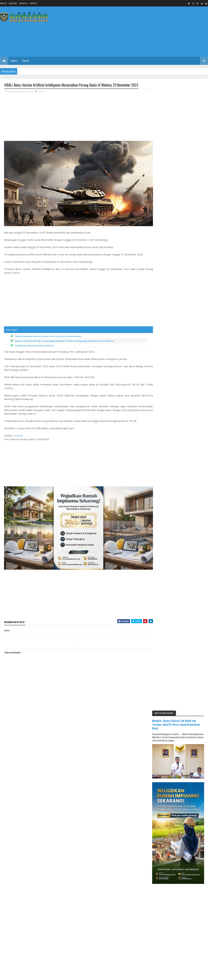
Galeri (26, 61)
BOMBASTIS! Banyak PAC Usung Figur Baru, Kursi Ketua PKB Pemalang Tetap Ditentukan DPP (188, 548)
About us (3, 3)
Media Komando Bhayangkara (33, 762)
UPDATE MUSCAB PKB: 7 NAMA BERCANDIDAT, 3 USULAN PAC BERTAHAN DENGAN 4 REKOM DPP (188, 487)
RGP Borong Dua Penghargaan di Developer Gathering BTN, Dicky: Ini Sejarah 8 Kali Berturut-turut (188, 502)
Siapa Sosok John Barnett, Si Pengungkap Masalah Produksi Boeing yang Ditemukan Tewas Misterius (65, 340)
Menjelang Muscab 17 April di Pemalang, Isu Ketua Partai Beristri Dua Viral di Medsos (186, 517)
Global (42, 91)
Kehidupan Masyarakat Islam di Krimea (34, 344)
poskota (18, 434)
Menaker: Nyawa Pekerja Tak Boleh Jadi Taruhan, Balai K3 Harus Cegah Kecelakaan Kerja (180, 97)
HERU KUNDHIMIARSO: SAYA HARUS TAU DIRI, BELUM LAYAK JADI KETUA (186, 533)
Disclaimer (13, 3)
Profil (14, 61)
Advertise (33, 3)
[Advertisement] (149, 32)
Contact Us (23, 3)
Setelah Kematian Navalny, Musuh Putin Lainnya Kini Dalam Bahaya (48, 335)
